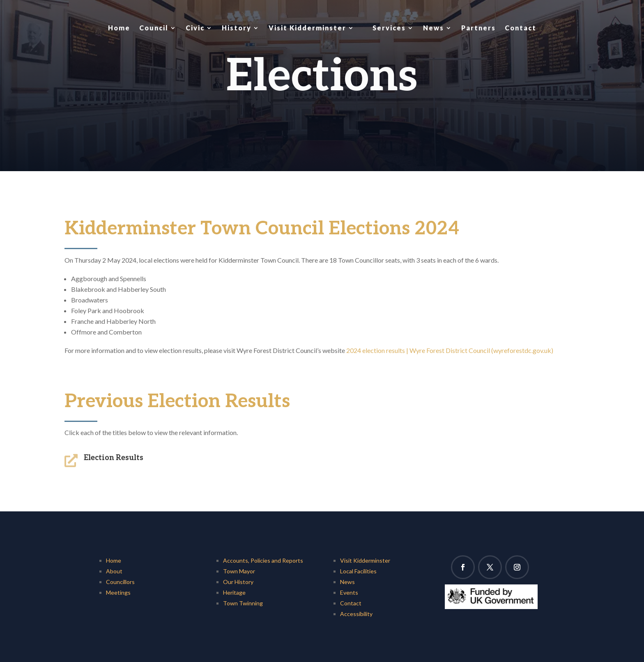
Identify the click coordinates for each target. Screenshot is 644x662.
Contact (521, 28)
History (237, 28)
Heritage (234, 592)
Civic (195, 28)
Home (119, 28)
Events (349, 592)
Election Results (114, 458)
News (434, 28)
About (114, 571)
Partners (478, 28)
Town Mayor (239, 571)
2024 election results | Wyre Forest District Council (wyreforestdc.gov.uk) (450, 350)
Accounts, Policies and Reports (263, 560)
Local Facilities (358, 571)
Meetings (118, 592)
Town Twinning (243, 603)
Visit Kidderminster (307, 28)
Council (154, 28)
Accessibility (356, 614)
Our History (238, 582)
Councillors (120, 582)
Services (389, 28)
